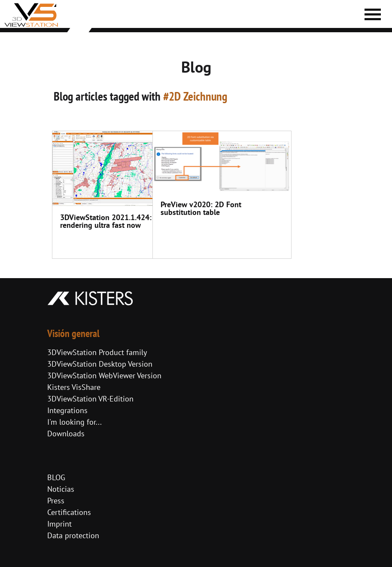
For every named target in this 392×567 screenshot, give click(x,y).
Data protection (73, 535)
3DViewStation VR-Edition (90, 399)
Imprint (59, 524)
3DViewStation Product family (97, 352)
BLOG (56, 477)
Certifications (69, 512)
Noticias (61, 489)
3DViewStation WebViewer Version (104, 375)
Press (56, 501)
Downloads (66, 434)
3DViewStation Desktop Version (100, 364)
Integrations (67, 410)
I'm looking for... (74, 422)
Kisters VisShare (74, 387)
